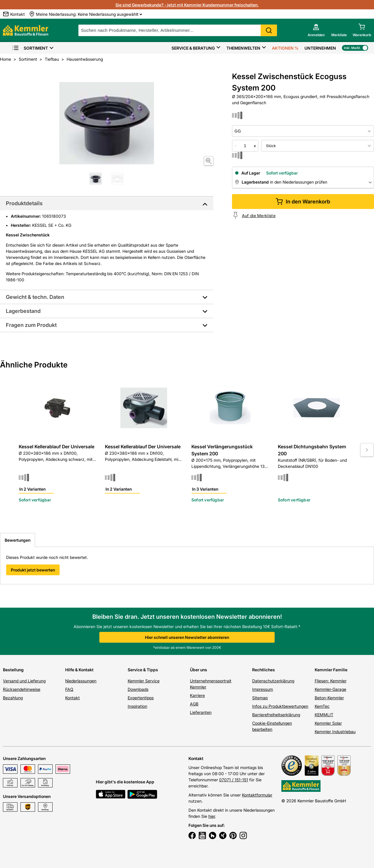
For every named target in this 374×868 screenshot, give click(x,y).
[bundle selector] (318, 146)
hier (212, 816)
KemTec (322, 706)
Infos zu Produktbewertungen (280, 706)
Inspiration (137, 706)
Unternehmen (320, 48)
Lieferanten (201, 712)
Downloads (138, 689)
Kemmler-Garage (330, 689)
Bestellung (13, 670)
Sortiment (30, 48)
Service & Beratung (193, 48)
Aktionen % (285, 48)
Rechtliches (264, 670)
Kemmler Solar (328, 723)
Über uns (199, 670)
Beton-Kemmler (329, 698)
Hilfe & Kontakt (79, 670)
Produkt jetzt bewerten (33, 570)
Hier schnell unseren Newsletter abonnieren (187, 637)
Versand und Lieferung (24, 681)
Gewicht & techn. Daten (35, 297)
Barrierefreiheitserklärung (276, 715)
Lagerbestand (23, 311)
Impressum (263, 689)
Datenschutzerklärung (273, 681)
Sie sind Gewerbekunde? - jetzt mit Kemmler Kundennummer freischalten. (187, 5)
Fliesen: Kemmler (331, 681)
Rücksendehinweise (22, 689)
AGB (194, 704)
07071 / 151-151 (234, 780)
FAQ (69, 689)
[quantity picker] (245, 146)
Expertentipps (141, 698)
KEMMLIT (324, 715)
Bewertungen (18, 540)
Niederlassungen (81, 681)
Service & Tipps (143, 670)
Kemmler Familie (331, 670)
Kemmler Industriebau (335, 732)
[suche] (178, 30)
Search (269, 30)
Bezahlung (13, 698)
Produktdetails (24, 203)
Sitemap (260, 698)
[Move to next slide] (367, 450)
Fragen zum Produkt (31, 325)
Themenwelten (243, 48)
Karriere (197, 695)
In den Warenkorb (303, 202)
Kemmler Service (144, 681)
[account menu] (316, 30)
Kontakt (72, 698)
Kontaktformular (257, 795)
